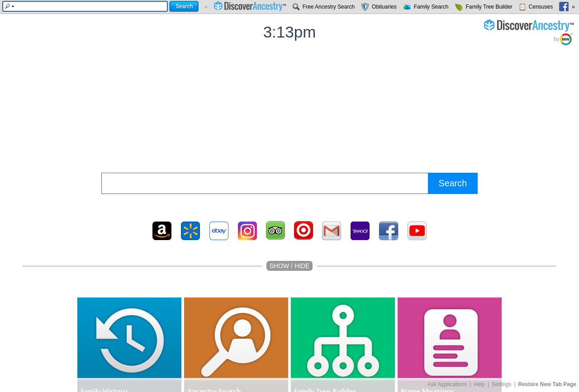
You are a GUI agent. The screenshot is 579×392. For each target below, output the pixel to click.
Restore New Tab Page (547, 384)
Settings (501, 384)
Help (479, 384)
